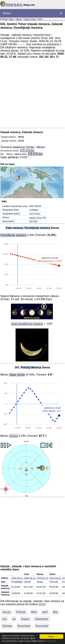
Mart (34, 612)
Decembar (42, 626)
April (45, 612)
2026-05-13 (43, 578)
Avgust (25, 619)
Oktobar (7, 626)
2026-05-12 (30, 578)
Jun (5, 619)
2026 (42, 604)
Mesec (7, 13)
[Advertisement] (32, 94)
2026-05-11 (17, 578)
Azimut (14, 436)
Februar (21, 612)
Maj (55, 612)
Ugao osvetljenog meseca (27, 324)
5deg (11, 19)
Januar (6, 612)
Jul (14, 619)
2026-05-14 (55, 578)
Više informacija (51, 641)
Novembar (24, 626)
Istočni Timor (30, 19)
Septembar (42, 619)
